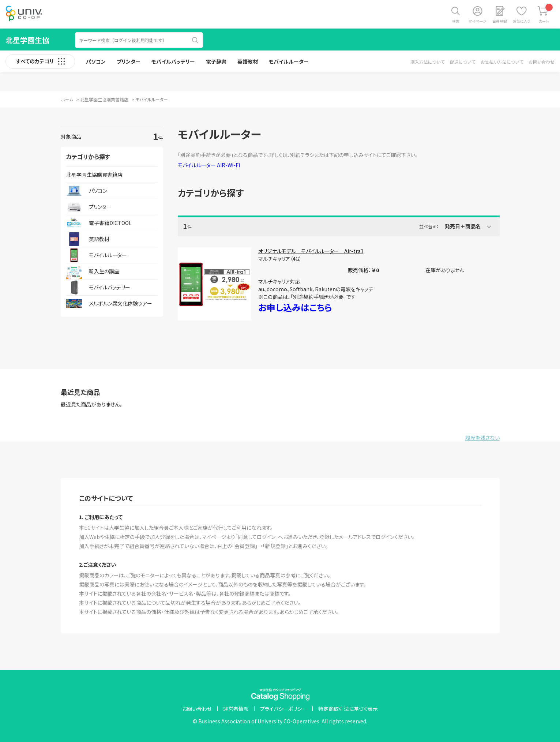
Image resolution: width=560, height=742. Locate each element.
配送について (463, 62)
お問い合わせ (542, 62)
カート (546, 14)
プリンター (129, 61)
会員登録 (500, 21)
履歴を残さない (482, 438)
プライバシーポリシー (283, 709)
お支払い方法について (502, 62)
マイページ (478, 21)
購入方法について (427, 62)
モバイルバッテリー (173, 61)
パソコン (96, 61)
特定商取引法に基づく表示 (348, 709)
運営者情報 (236, 709)
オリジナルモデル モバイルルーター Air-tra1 (311, 251)
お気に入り (522, 21)
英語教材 (248, 61)
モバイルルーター (289, 61)
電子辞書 (216, 61)
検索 (456, 21)
